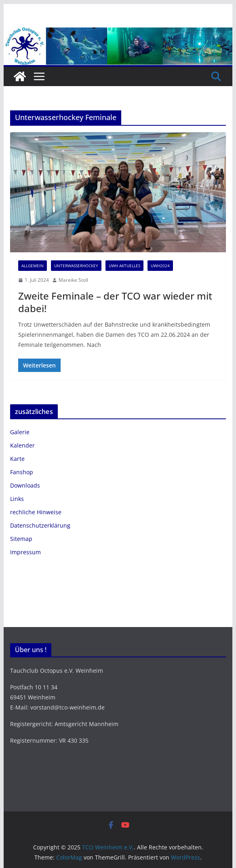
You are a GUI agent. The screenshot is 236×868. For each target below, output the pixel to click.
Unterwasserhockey (76, 266)
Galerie (20, 432)
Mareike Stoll (73, 280)
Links (17, 499)
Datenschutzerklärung (40, 525)
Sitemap (21, 539)
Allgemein (33, 266)
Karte (17, 459)
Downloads (25, 485)
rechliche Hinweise (36, 512)
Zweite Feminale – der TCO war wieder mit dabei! (115, 302)
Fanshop (22, 472)
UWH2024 (160, 266)
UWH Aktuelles (124, 266)
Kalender (22, 445)
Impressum (25, 552)
